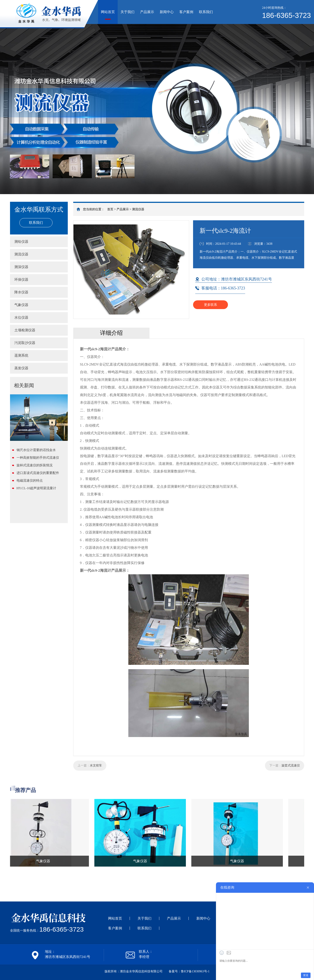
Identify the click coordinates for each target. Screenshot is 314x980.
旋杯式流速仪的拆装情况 (35, 465)
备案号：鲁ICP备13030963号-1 (189, 971)
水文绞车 (96, 765)
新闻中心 (167, 12)
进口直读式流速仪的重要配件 (38, 473)
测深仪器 (21, 267)
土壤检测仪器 (25, 330)
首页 (110, 209)
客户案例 (186, 12)
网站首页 (108, 12)
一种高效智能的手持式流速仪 (38, 458)
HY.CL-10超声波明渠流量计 (36, 488)
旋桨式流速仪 (291, 765)
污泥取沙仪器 (25, 343)
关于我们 (127, 12)
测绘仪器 (21, 242)
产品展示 (147, 12)
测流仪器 (138, 209)
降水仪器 (21, 292)
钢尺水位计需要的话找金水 (36, 450)
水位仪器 (21, 317)
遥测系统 (21, 355)
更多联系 (210, 305)
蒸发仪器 (21, 368)
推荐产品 (25, 790)
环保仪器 (21, 280)
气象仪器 (21, 305)
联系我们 (206, 12)
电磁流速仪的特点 (30, 481)
